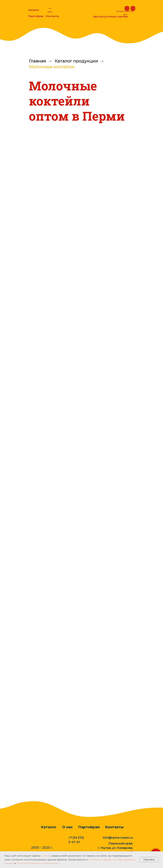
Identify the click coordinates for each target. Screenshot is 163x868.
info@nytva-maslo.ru (118, 839)
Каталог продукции (76, 61)
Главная (38, 61)
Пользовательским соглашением (38, 863)
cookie (45, 856)
